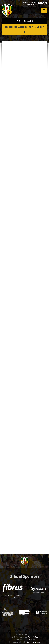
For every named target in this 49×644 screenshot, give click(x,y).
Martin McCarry (33, 637)
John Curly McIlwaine (31, 642)
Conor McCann (30, 640)
